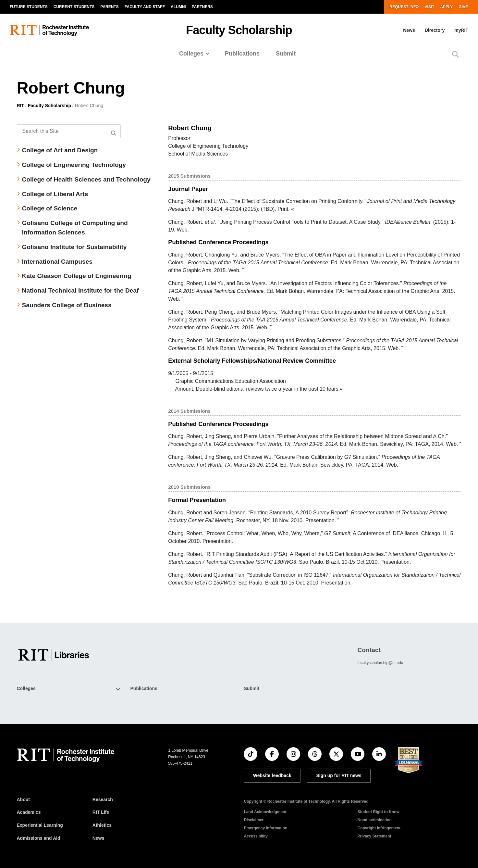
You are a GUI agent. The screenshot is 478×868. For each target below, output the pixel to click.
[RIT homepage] (49, 30)
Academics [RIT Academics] (29, 812)
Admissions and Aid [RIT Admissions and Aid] (39, 838)
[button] (455, 54)
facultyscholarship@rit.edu (380, 663)
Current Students (74, 7)
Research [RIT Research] (103, 799)
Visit (429, 7)
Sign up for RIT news (339, 775)
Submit (286, 54)
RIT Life (101, 812)
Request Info (404, 7)
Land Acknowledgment (265, 812)
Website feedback (272, 775)
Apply (446, 7)
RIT (21, 106)
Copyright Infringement (379, 828)
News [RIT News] (98, 838)
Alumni (178, 7)
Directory (435, 30)
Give (463, 7)
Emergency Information (265, 828)
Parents (109, 7)
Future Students (29, 7)
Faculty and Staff (145, 7)
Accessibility (256, 836)
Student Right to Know (378, 812)
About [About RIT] (23, 799)
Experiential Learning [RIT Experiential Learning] (40, 825)
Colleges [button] (26, 688)
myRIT (461, 30)
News (409, 30)
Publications (242, 54)
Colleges (191, 54)
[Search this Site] (69, 131)
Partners (202, 7)
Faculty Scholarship (239, 30)
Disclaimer (254, 820)
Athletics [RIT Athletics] (102, 825)
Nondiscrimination (374, 820)
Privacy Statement (374, 836)
